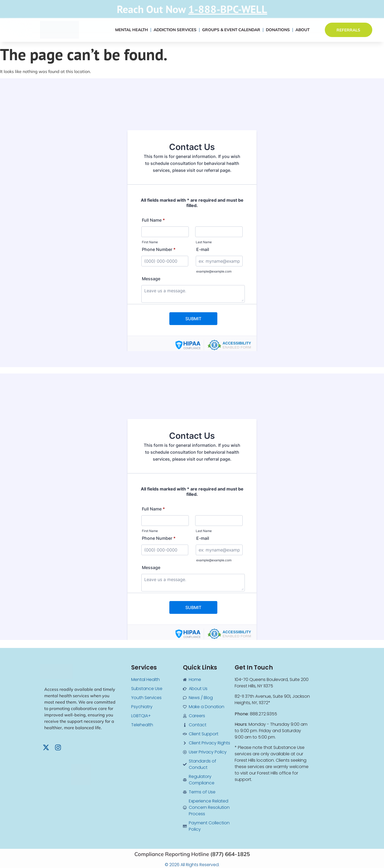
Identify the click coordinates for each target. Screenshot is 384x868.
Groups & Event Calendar (231, 30)
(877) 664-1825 (230, 854)
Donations (278, 30)
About (303, 30)
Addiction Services (175, 30)
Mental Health (132, 30)
